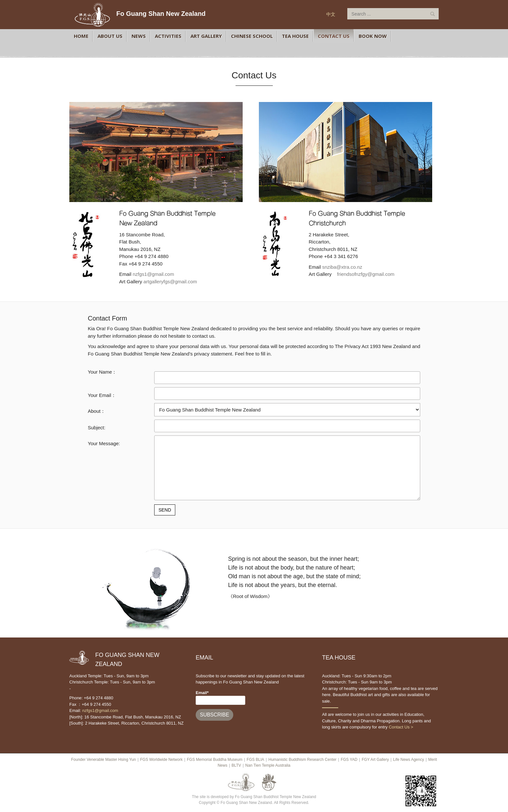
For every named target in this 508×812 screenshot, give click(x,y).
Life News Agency (408, 760)
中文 (331, 14)
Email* (220, 698)
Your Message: (104, 443)
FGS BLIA (255, 760)
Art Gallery (206, 36)
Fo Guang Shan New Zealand (161, 14)
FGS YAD (349, 760)
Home (81, 36)
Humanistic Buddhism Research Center (302, 760)
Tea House (295, 36)
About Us (110, 36)
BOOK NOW (373, 36)
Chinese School (252, 36)
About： (97, 411)
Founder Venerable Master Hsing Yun (103, 760)
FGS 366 (404, 36)
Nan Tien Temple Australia (268, 765)
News (139, 36)
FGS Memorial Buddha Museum (215, 760)
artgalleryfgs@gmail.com (170, 282)
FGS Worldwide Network (162, 760)
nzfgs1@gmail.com (153, 274)
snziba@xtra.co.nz (342, 267)
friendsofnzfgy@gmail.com (366, 274)
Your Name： (102, 372)
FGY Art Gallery (375, 760)
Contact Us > (401, 727)
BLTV (236, 765)
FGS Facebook (78, 50)
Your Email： (102, 395)
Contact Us (334, 36)
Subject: (97, 428)
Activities (168, 36)
